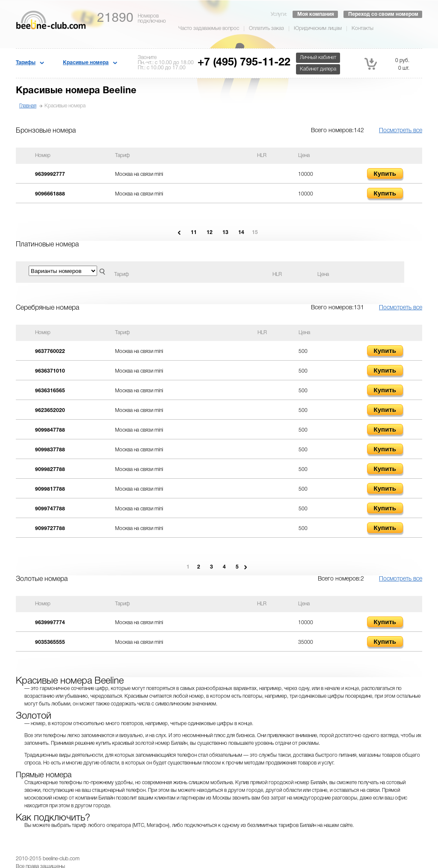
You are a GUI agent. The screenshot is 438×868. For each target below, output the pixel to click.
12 (210, 233)
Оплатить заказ (266, 28)
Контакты (363, 28)
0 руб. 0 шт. (387, 64)
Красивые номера (86, 63)
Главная (28, 106)
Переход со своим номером (383, 14)
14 (241, 233)
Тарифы (26, 63)
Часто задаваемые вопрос (209, 28)
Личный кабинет (318, 58)
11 (194, 233)
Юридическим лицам (318, 28)
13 (225, 233)
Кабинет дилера (318, 69)
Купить (385, 173)
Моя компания (316, 14)
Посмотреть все (401, 131)
